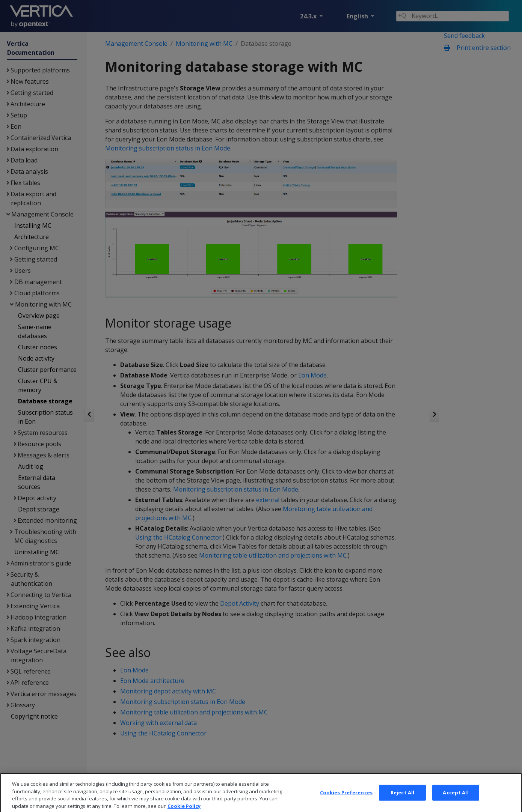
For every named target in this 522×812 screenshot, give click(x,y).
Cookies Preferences (346, 798)
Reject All (402, 798)
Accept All (456, 798)
